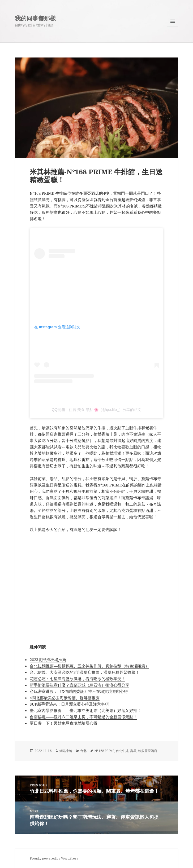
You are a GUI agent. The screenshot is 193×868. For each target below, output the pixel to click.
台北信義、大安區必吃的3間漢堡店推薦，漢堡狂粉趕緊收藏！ (85, 672)
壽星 (133, 751)
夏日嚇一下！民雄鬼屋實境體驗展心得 (64, 723)
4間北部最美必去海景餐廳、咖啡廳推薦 (65, 698)
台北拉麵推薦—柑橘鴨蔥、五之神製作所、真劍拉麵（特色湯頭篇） (89, 666)
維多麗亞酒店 (148, 751)
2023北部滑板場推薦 (48, 659)
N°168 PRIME (104, 751)
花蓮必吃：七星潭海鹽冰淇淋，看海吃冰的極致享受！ (78, 679)
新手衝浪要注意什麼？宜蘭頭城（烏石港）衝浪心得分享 (80, 685)
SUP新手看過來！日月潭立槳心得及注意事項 (69, 704)
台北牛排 (122, 751)
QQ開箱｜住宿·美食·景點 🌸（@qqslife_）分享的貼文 (96, 410)
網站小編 (66, 751)
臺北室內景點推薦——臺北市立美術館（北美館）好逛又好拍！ (85, 710)
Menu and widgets (173, 27)
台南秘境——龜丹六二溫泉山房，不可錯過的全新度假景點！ (83, 717)
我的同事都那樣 (35, 18)
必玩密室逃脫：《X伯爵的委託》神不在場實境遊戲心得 (79, 691)
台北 (83, 751)
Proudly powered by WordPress (54, 858)
